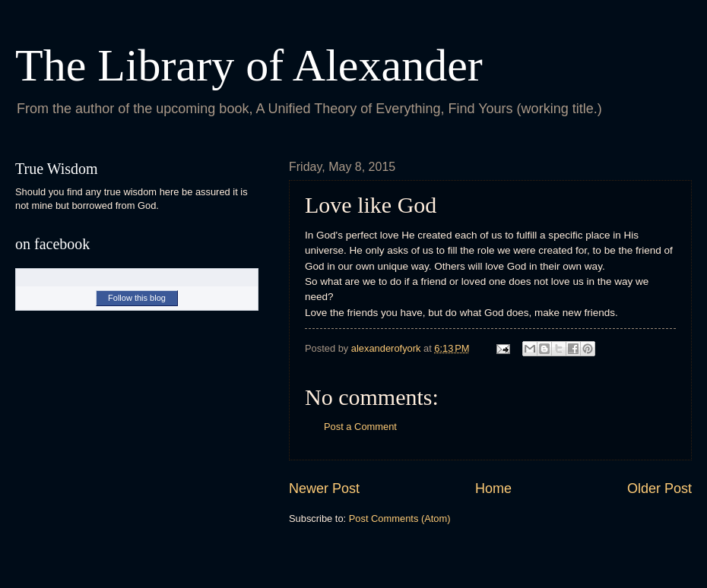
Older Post (659, 488)
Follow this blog (137, 298)
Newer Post (324, 488)
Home (493, 488)
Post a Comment (360, 427)
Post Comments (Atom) (400, 518)
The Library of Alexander (249, 65)
